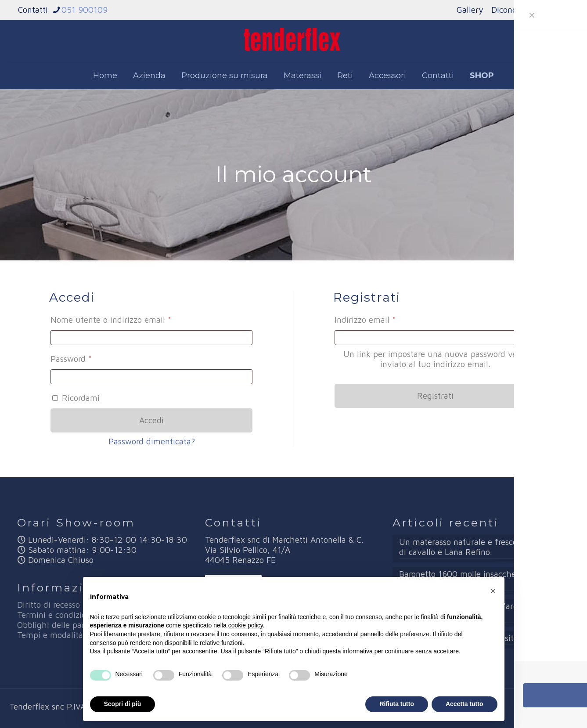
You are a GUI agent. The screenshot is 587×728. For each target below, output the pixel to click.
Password (88, 357)
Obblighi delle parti (54, 625)
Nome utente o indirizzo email (128, 318)
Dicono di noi (516, 10)
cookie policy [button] (246, 625)
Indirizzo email (382, 318)
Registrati (435, 396)
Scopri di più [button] (123, 704)
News (559, 10)
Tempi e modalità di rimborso (73, 635)
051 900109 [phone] (85, 10)
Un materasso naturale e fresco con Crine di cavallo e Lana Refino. (477, 547)
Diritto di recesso (49, 605)
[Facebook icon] (548, 707)
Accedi (151, 420)
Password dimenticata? (152, 441)
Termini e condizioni (55, 615)
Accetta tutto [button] (465, 704)
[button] (493, 591)
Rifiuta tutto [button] (397, 704)
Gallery (470, 10)
